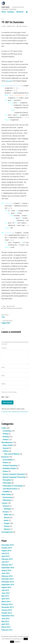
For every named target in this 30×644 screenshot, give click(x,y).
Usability (6, 492)
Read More (17, 642)
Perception (7, 480)
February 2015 (7, 576)
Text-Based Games (10, 489)
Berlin (6, 520)
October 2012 (7, 613)
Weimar (7, 529)
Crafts (4, 428)
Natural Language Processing (10, 308)
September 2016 (8, 568)
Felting (5, 434)
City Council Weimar (12, 454)
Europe (5, 512)
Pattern (6, 440)
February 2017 (7, 565)
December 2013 (8, 607)
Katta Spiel (5, 7)
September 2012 (8, 616)
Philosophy (7, 483)
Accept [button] (26, 639)
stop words (9, 81)
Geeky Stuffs (8, 445)
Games (5, 471)
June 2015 (6, 573)
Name (3, 367)
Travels (4, 503)
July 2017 (5, 562)
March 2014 (6, 602)
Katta (4, 26)
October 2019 (7, 548)
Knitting (6, 437)
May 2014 (5, 596)
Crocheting (7, 431)
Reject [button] (12, 642)
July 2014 (5, 590)
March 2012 (6, 627)
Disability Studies (9, 468)
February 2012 (7, 630)
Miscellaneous (7, 442)
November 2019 (8, 545)
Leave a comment (23, 26)
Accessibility (8, 460)
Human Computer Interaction (14, 474)
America (6, 506)
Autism (5, 463)
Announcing (7, 497)
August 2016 (6, 570)
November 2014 (8, 582)
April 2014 (5, 599)
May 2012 (5, 621)
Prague (7, 523)
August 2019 (6, 551)
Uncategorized (7, 532)
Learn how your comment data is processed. (15, 412)
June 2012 (6, 619)
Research (20, 12)
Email (3, 376)
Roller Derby (6, 494)
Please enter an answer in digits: (9, 392)
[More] (27, 12)
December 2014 (8, 579)
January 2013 (7, 610)
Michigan (8, 509)
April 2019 (5, 556)
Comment (4, 348)
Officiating (7, 500)
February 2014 (7, 604)
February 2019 (7, 559)
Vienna (7, 526)
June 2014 (6, 593)
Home (4, 12)
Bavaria (7, 517)
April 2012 (5, 624)
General (6, 448)
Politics (6, 451)
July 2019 (5, 553)
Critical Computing (10, 465)
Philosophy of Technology (13, 486)
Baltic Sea (8, 515)
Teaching (10, 12)
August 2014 (6, 587)
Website (3, 384)
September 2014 (8, 585)
